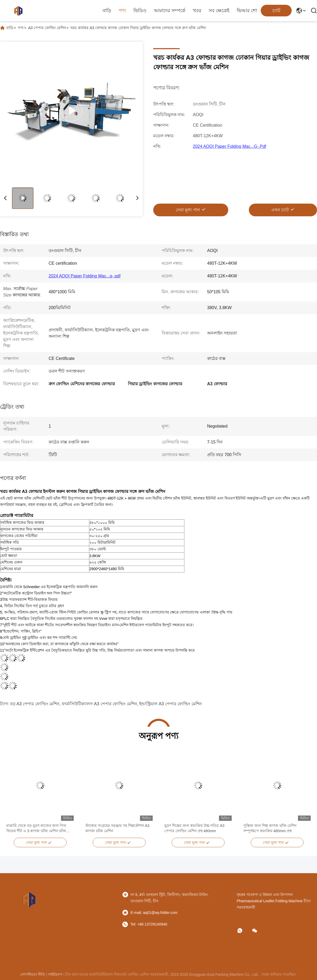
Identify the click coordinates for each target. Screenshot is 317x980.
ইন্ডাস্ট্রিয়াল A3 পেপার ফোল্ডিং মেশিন (170, 704)
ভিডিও (140, 11)
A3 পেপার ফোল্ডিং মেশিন (47, 28)
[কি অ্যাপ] (244, 931)
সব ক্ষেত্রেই (219, 11)
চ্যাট (276, 11)
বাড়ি (107, 11)
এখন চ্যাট (280, 210)
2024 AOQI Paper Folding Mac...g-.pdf (229, 146)
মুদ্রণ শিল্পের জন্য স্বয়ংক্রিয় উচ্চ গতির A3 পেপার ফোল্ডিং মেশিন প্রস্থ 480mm (194, 828)
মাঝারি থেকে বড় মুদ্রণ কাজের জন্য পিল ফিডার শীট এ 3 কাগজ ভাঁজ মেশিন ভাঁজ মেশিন (36, 828)
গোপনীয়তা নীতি (33, 974)
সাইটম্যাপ (55, 974)
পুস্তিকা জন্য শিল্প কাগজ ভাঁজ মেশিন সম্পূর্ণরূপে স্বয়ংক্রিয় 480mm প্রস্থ (270, 828)
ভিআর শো (247, 11)
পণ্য (122, 11)
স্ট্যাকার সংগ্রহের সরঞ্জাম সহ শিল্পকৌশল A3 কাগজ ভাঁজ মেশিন (117, 828)
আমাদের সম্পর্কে (170, 11)
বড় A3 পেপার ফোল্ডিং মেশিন (35, 704)
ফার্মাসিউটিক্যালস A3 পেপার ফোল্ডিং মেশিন (99, 704)
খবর (197, 11)
